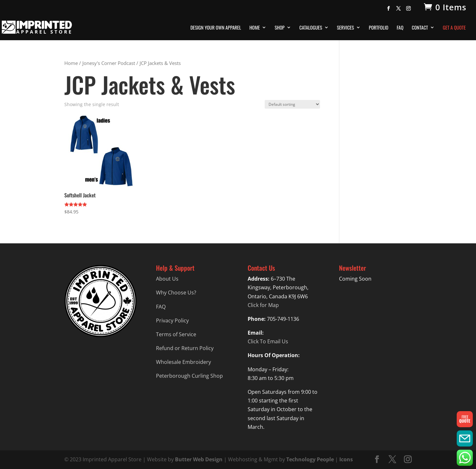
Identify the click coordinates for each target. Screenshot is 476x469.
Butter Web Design (199, 459)
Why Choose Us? (176, 293)
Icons (346, 459)
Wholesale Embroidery (183, 362)
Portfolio (379, 28)
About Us (167, 279)
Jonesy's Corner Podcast (109, 63)
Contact (420, 28)
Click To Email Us (268, 341)
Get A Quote (454, 28)
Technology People (310, 459)
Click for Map (263, 305)
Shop (280, 28)
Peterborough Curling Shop (189, 376)
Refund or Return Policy (185, 348)
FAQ (400, 28)
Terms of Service (176, 334)
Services (346, 28)
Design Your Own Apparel (216, 28)
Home (255, 28)
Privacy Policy (172, 320)
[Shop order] (292, 104)
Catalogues (311, 28)
